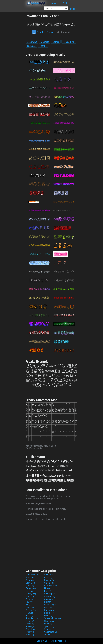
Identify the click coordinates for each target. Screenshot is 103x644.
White (30, 635)
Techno (43, 46)
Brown (30, 580)
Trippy (30, 632)
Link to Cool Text (58, 641)
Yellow (49, 635)
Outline (49, 610)
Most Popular (32, 575)
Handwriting (69, 42)
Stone (48, 629)
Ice (28, 605)
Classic (30, 586)
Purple (49, 613)
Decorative (32, 42)
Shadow (50, 621)
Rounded (32, 618)
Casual (30, 583)
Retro (48, 616)
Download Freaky (43, 32)
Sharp (30, 624)
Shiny (48, 624)
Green (49, 599)
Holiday (49, 602)
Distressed (51, 586)
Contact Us (42, 641)
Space (30, 626)
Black (30, 577)
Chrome (50, 583)
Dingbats (45, 42)
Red (29, 616)
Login (73, 9)
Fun (29, 591)
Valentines (50, 632)
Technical (32, 46)
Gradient (49, 597)
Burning (49, 580)
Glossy (31, 594)
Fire (47, 588)
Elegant (31, 588)
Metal (30, 607)
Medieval (50, 605)
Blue (48, 577)
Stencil (30, 629)
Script (30, 621)
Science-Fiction (53, 618)
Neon (48, 607)
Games (56, 42)
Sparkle (49, 626)
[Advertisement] (13, 54)
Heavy (30, 602)
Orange (31, 610)
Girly (48, 591)
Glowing (50, 594)
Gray (29, 599)
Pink (30, 613)
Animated (50, 575)
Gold (30, 597)
